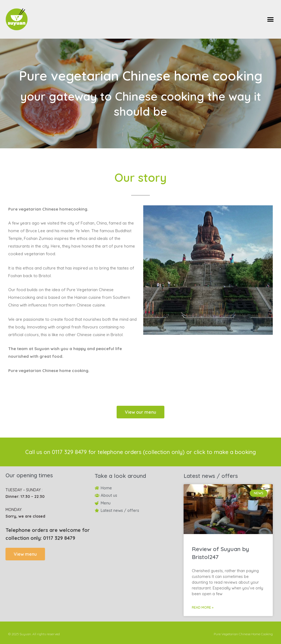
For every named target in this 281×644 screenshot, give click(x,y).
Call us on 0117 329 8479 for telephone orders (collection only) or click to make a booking (140, 452)
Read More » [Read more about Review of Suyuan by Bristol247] (203, 607)
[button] (270, 19)
